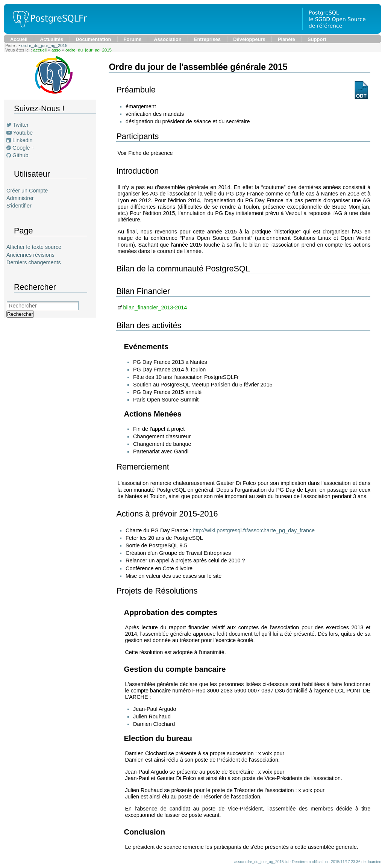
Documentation (93, 39)
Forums (133, 39)
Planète (286, 39)
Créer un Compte (27, 191)
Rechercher (20, 314)
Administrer (20, 198)
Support (317, 39)
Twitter (21, 125)
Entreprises (207, 39)
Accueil (19, 39)
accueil (40, 50)
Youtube (23, 133)
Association (167, 39)
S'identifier (19, 206)
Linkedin (23, 140)
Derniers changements (34, 262)
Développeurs (249, 39)
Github (20, 155)
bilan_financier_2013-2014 (155, 308)
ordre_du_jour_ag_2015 (44, 45)
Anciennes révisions (30, 255)
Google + (23, 148)
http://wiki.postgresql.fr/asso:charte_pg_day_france (254, 530)
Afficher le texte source (34, 247)
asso (56, 50)
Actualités (52, 39)
